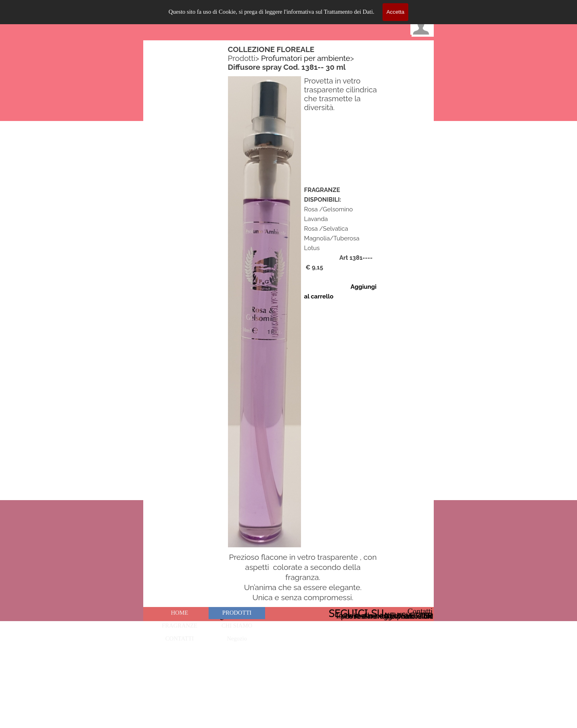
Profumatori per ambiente (306, 58)
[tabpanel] (303, 58)
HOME (179, 613)
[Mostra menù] (426, 8)
